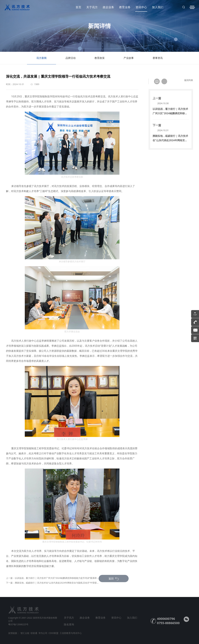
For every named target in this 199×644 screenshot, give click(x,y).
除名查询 (69, 624)
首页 (78, 7)
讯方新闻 (42, 60)
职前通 (34, 633)
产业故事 (129, 60)
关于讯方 (92, 7)
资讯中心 (141, 8)
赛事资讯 (158, 60)
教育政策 (100, 60)
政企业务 (108, 7)
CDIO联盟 (54, 633)
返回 (114, 579)
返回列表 (189, 80)
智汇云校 (25, 633)
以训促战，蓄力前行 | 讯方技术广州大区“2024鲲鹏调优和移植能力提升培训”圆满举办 (57, 578)
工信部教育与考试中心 (71, 633)
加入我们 (158, 7)
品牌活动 (71, 60)
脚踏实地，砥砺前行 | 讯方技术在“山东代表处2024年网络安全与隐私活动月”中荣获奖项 (58, 583)
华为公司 (43, 633)
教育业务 (125, 7)
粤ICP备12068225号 (18, 624)
